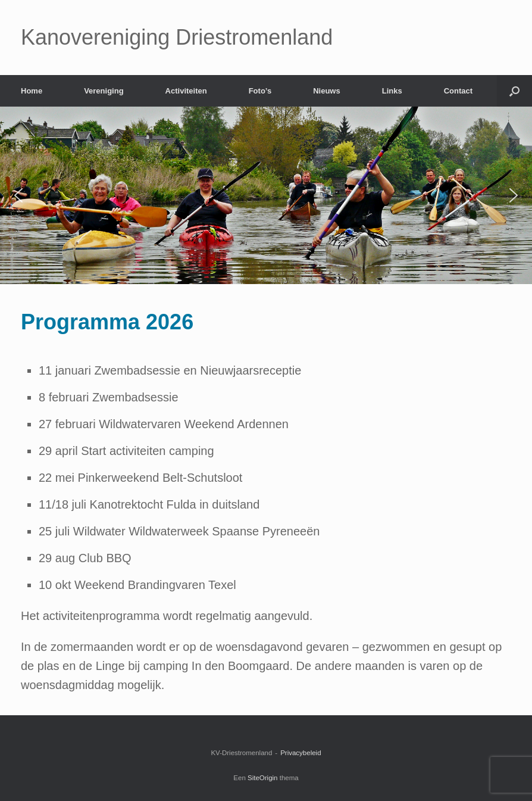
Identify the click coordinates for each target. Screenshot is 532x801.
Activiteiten (186, 91)
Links (392, 91)
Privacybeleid (301, 753)
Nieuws (327, 91)
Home (32, 91)
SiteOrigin (263, 778)
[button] (18, 195)
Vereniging (104, 91)
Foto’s (260, 91)
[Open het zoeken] (514, 91)
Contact (458, 91)
